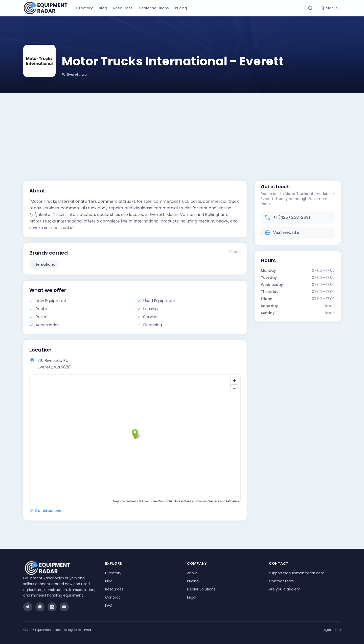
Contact (113, 597)
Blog (103, 8)
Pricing (181, 8)
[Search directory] (310, 8)
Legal (192, 597)
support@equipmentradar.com (297, 573)
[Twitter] (28, 607)
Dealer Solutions (154, 8)
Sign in (329, 8)
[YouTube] (64, 607)
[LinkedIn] (52, 607)
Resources (123, 8)
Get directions (45, 511)
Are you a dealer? (284, 589)
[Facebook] (40, 607)
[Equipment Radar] (45, 8)
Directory (84, 8)
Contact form (281, 581)
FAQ (109, 605)
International (44, 264)
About (192, 573)
